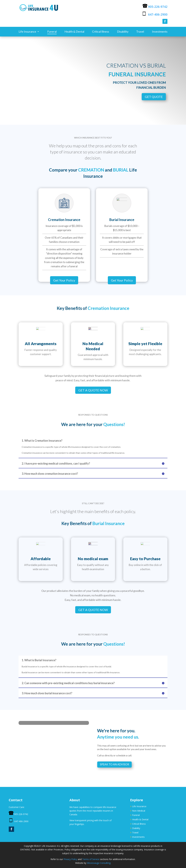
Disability (123, 32)
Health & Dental (74, 32)
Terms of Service (91, 859)
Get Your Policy (64, 280)
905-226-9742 (158, 7)
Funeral (52, 32)
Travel (140, 32)
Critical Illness (101, 32)
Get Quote (154, 97)
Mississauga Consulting (99, 863)
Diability (136, 828)
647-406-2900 (158, 15)
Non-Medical (139, 811)
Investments (160, 32)
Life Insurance (27, 32)
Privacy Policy (70, 859)
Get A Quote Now (93, 390)
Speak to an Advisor (114, 764)
